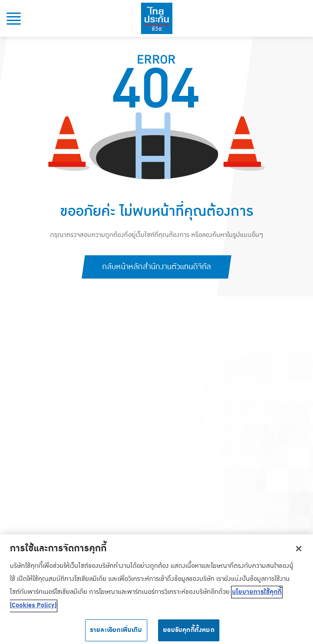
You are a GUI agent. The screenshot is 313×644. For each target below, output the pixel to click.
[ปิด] (299, 551)
